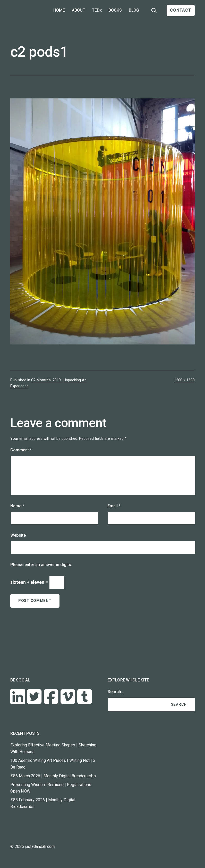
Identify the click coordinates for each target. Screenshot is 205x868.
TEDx (97, 10)
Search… (116, 692)
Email (114, 506)
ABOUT (79, 10)
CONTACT (181, 10)
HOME (59, 10)
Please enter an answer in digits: (41, 565)
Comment (21, 450)
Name (17, 506)
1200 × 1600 (184, 380)
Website (18, 535)
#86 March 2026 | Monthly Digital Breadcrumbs (53, 776)
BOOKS (115, 10)
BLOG (134, 10)
